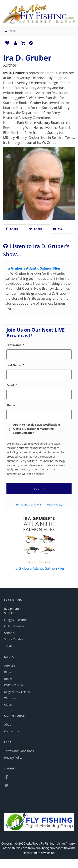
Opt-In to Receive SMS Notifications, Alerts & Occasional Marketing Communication (37, 429)
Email (12, 385)
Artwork (10, 666)
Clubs (8, 705)
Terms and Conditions (29, 505)
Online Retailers (15, 626)
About (8, 725)
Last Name (15, 365)
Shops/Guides (14, 639)
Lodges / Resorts (15, 620)
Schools (9, 633)
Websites (10, 698)
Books (8, 679)
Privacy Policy (54, 505)
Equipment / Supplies (12, 611)
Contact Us (12, 731)
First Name (15, 345)
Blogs (8, 672)
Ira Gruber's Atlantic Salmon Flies (39, 568)
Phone (11, 405)
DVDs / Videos (14, 685)
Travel (8, 646)
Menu (10, 31)
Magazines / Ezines (17, 692)
